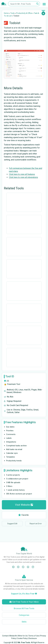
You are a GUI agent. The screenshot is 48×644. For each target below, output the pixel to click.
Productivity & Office (24, 13)
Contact (5, 636)
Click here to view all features (22, 174)
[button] (44, 4)
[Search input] (22, 4)
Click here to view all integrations (23, 177)
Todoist (15, 23)
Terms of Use (34, 636)
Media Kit (13, 636)
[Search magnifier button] (38, 4)
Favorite (23, 515)
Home (6, 13)
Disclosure (33, 638)
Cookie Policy (22, 638)
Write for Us (23, 636)
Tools (12, 13)
